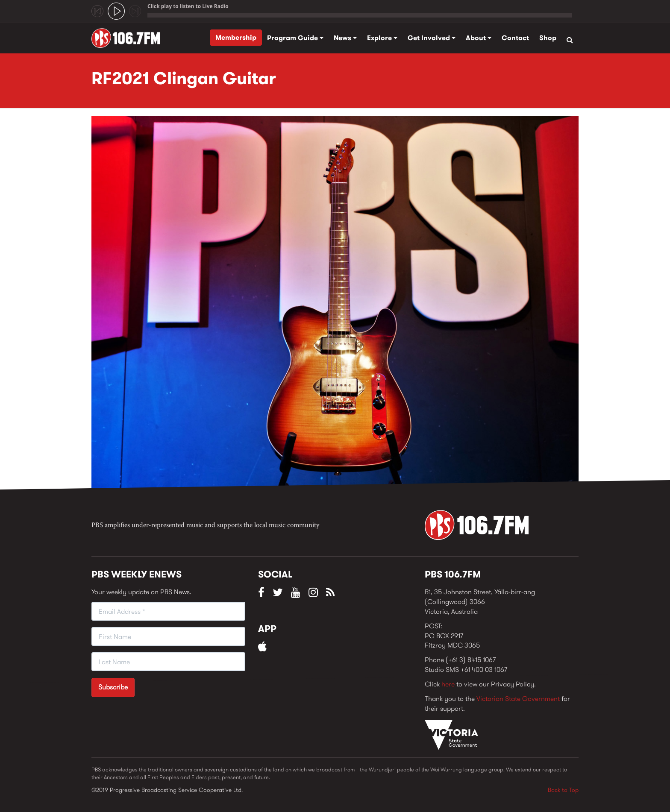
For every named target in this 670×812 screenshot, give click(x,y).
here (448, 684)
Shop (548, 38)
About (479, 38)
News (345, 38)
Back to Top (563, 790)
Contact (515, 38)
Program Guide (295, 38)
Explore (382, 38)
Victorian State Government (518, 699)
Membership (236, 37)
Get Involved (432, 38)
